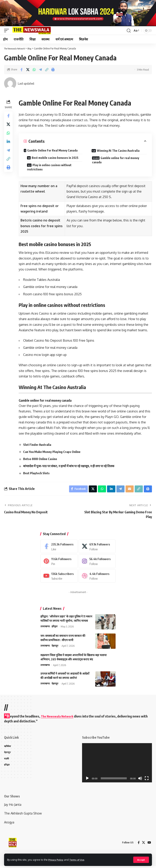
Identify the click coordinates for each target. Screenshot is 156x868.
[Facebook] (59, 548)
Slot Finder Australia (39, 445)
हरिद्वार (55, 628)
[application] (117, 765)
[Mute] (140, 780)
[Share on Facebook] (22, 70)
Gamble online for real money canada (120, 160)
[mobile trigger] (8, 31)
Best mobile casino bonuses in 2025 (57, 158)
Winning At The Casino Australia (120, 151)
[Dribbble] (97, 578)
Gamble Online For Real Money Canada (54, 150)
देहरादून (56, 648)
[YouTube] (149, 845)
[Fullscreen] (147, 780)
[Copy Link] (47, 70)
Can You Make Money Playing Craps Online (54, 452)
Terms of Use (81, 859)
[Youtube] (59, 578)
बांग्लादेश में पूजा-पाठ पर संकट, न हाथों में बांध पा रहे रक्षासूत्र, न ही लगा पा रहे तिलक (73, 466)
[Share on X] (28, 70)
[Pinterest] (59, 563)
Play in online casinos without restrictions (51, 167)
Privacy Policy (57, 859)
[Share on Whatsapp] (34, 70)
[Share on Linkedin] (9, 146)
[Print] (53, 70)
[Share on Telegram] (40, 70)
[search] (128, 31)
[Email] (129, 490)
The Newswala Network (58, 718)
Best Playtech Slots (38, 473)
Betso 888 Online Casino (42, 459)
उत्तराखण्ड (45, 628)
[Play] (87, 780)
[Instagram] (97, 563)
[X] (97, 548)
